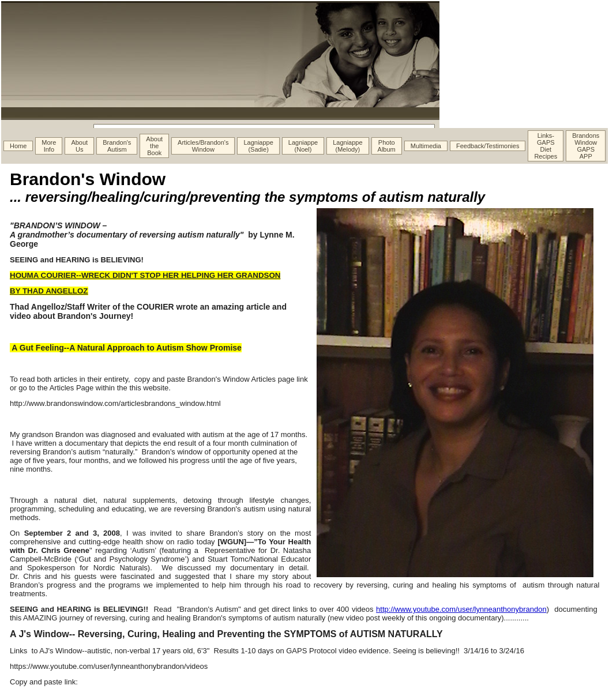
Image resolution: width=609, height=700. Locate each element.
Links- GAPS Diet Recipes (546, 146)
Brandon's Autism (117, 146)
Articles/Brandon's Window (203, 146)
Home (18, 146)
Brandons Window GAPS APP (586, 146)
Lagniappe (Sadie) (258, 146)
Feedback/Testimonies (488, 146)
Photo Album (387, 146)
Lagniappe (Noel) (303, 146)
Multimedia (426, 146)
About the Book (154, 146)
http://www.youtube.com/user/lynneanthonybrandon (461, 609)
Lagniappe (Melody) (347, 146)
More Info (49, 146)
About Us (79, 146)
